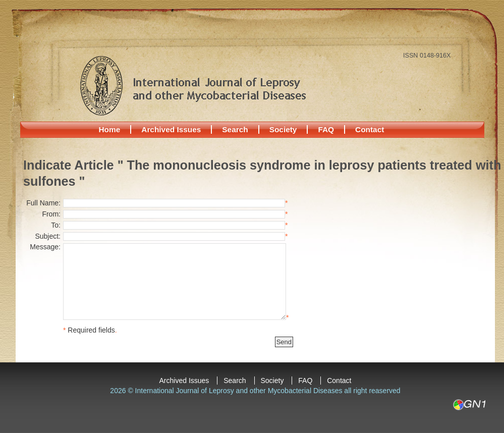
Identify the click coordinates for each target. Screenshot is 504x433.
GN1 (469, 405)
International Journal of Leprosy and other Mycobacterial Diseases (193, 85)
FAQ (326, 129)
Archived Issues (171, 129)
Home (110, 129)
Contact (370, 129)
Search (235, 129)
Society (283, 129)
